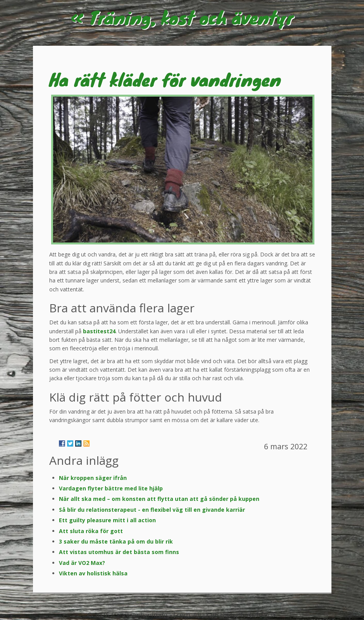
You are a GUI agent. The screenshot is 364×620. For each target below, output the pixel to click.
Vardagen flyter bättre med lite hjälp (111, 488)
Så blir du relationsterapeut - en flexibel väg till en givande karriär (152, 510)
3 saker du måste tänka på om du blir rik (116, 541)
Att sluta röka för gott (91, 531)
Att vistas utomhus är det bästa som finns (119, 552)
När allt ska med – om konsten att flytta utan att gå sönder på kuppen (159, 499)
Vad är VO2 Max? (82, 563)
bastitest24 (99, 331)
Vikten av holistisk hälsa (93, 573)
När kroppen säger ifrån (93, 478)
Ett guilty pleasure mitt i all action (107, 520)
